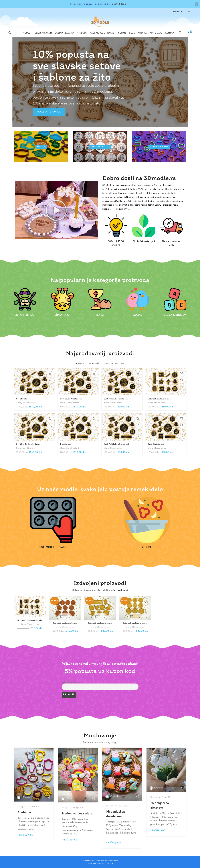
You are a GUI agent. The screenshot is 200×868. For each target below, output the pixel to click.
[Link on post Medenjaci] (34, 775)
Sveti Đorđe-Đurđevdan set (30, 444)
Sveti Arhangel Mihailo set (117, 399)
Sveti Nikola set (24, 399)
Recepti (21, 807)
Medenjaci (25, 812)
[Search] (10, 33)
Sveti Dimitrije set (157, 444)
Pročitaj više (25, 835)
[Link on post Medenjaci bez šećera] (78, 775)
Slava (19, 403)
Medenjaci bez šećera (77, 813)
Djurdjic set (66, 444)
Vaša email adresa (70, 682)
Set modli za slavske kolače (161, 399)
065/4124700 (119, 4)
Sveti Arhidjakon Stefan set (118, 444)
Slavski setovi (29, 403)
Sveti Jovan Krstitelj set (72, 399)
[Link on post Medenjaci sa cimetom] (166, 770)
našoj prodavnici (119, 590)
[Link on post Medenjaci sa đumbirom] (122, 774)
